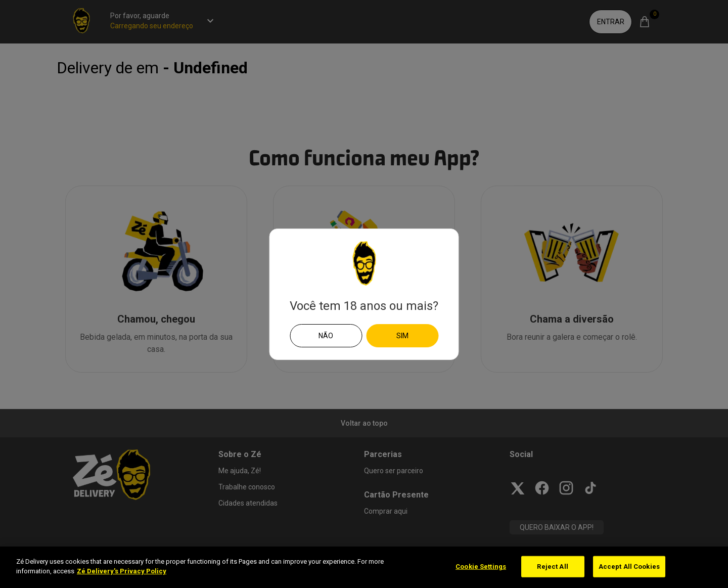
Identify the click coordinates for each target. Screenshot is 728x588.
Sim (402, 336)
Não (326, 336)
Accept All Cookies (629, 567)
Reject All (552, 567)
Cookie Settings (481, 567)
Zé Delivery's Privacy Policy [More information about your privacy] (122, 571)
